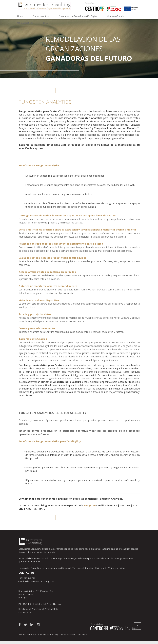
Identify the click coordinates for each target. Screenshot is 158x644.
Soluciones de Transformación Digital (78, 16)
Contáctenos (26, 499)
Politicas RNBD (25, 612)
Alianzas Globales (116, 16)
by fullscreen (25, 634)
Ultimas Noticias (25, 23)
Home (20, 16)
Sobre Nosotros (41, 16)
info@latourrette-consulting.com (38, 581)
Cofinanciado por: (97, 624)
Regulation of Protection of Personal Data (38, 609)
